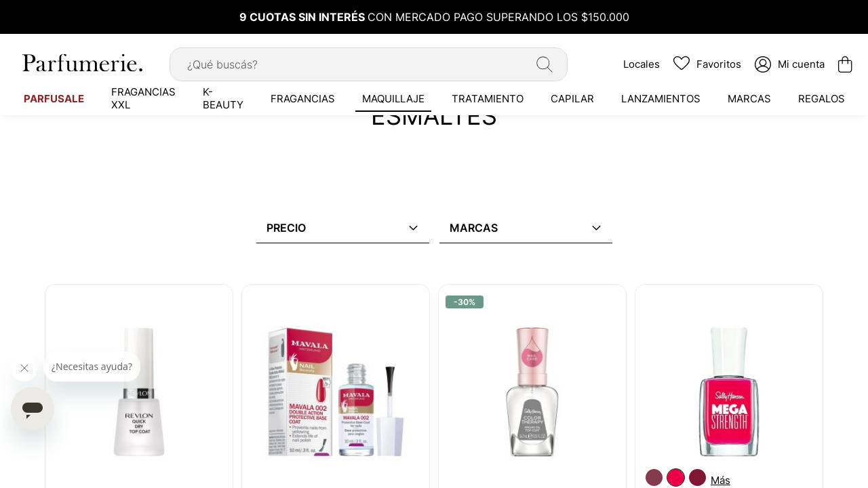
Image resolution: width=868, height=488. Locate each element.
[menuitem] (54, 98)
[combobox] (369, 64)
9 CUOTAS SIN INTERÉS (303, 17)
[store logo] (81, 63)
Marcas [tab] (474, 228)
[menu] (434, 98)
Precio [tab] (286, 228)
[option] (654, 477)
